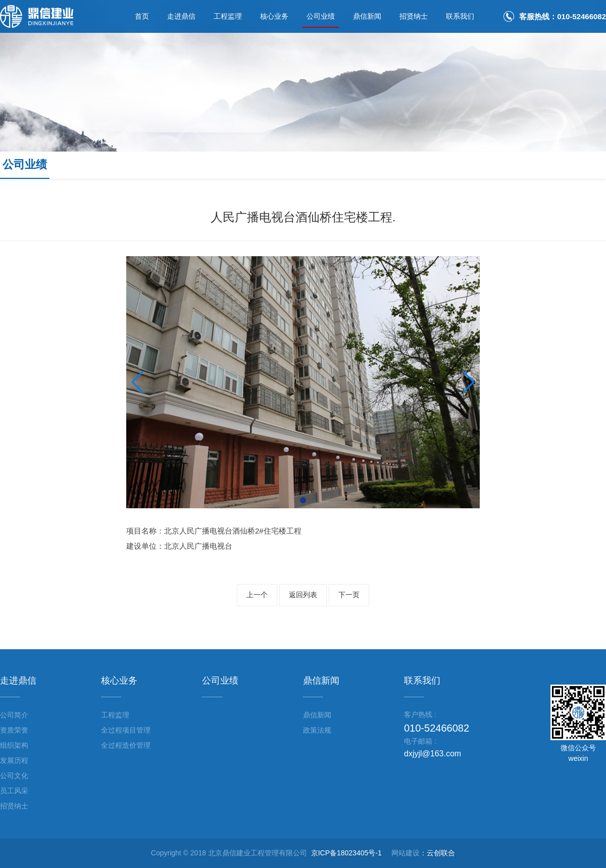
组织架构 (14, 745)
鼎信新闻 (367, 16)
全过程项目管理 (126, 730)
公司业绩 (321, 16)
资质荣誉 (14, 730)
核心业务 (274, 16)
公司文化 (14, 776)
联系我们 (460, 16)
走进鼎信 (181, 16)
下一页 (349, 595)
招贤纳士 (414, 16)
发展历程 (14, 760)
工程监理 (228, 16)
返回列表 (303, 595)
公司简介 (14, 715)
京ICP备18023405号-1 (346, 853)
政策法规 (317, 730)
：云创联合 (437, 853)
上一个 (257, 595)
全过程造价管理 (126, 745)
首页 (142, 16)
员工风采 (14, 791)
